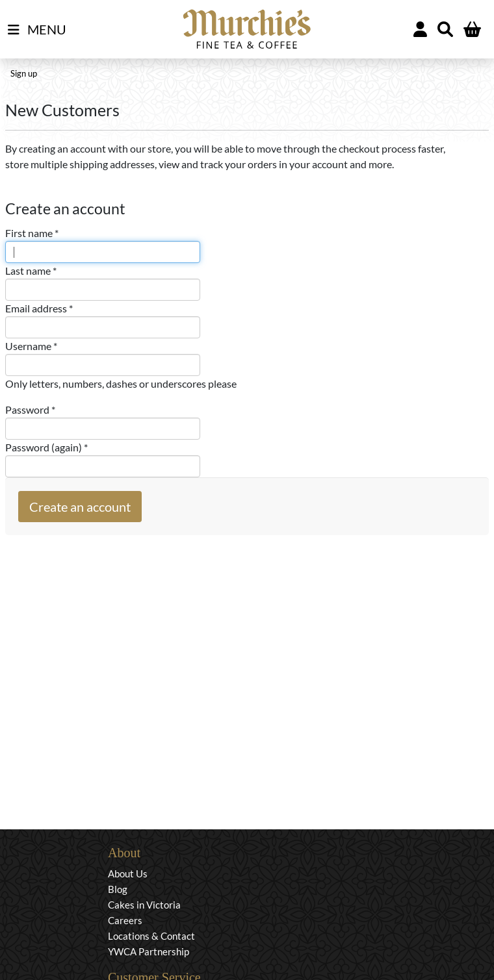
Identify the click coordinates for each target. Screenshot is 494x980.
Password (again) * (46, 447)
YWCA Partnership (149, 951)
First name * (32, 233)
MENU (37, 30)
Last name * (31, 270)
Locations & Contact (151, 936)
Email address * (39, 308)
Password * (30, 409)
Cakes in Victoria (144, 905)
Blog (118, 889)
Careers (125, 920)
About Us (128, 873)
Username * (31, 346)
